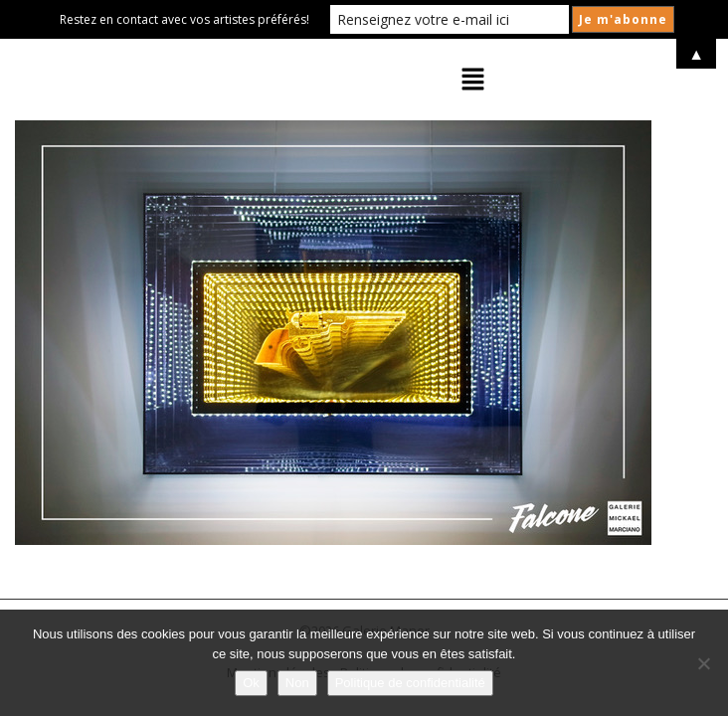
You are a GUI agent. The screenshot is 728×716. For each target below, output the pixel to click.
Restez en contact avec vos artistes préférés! (184, 19)
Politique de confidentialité (410, 683)
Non (297, 683)
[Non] (703, 663)
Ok (251, 683)
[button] (473, 80)
